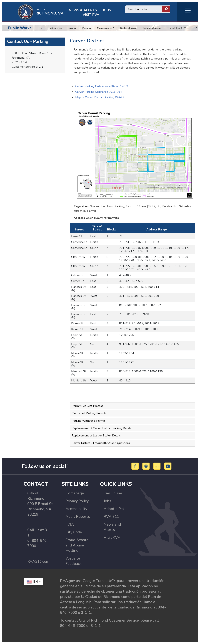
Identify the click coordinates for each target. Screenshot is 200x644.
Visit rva (91, 15)
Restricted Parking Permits (89, 413)
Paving (73, 28)
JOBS (107, 10)
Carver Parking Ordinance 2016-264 (99, 92)
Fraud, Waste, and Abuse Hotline (77, 545)
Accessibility (76, 509)
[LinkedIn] (157, 466)
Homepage (75, 493)
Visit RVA (112, 537)
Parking (88, 28)
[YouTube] (168, 466)
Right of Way (132, 28)
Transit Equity (182, 28)
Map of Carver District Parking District (100, 97)
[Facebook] (136, 466)
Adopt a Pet (114, 509)
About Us (56, 28)
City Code (74, 532)
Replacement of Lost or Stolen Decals (96, 436)
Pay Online (113, 493)
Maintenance (107, 28)
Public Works (20, 28)
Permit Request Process (87, 406)
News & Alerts (83, 10)
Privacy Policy (77, 501)
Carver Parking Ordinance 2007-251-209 (102, 86)
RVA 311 (111, 517)
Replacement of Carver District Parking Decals (102, 428)
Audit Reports (78, 517)
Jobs (107, 501)
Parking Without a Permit (88, 421)
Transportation (157, 28)
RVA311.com (38, 561)
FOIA (70, 524)
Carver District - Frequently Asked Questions (101, 443)
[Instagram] (146, 466)
